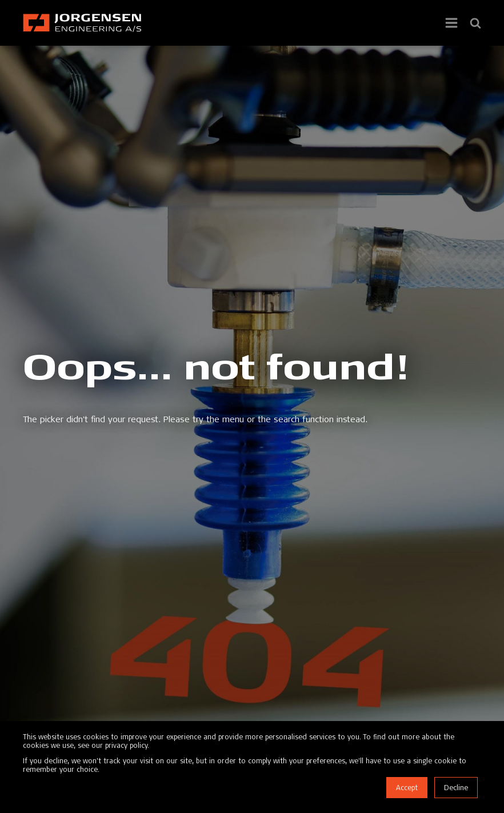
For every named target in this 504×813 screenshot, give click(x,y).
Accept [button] (407, 788)
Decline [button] (456, 788)
